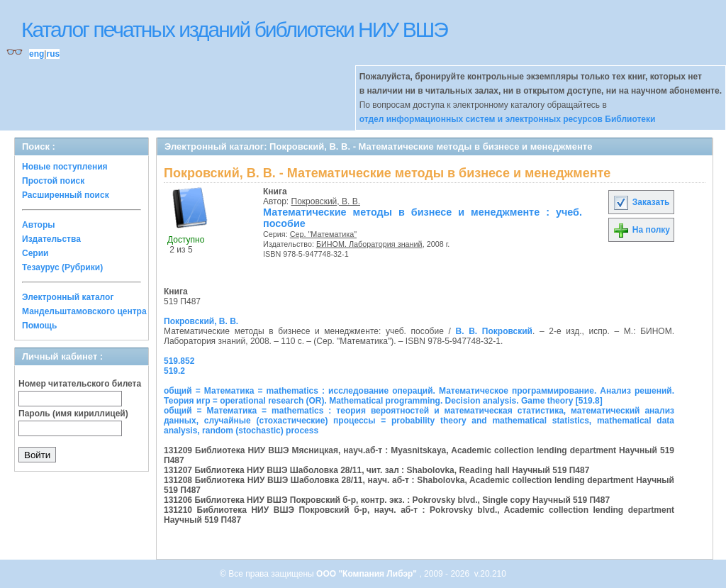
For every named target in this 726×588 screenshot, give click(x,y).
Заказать (641, 202)
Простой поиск (53, 181)
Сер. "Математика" (323, 234)
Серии (35, 253)
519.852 (179, 361)
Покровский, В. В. (326, 201)
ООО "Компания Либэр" (368, 574)
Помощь (39, 326)
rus (53, 54)
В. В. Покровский (494, 331)
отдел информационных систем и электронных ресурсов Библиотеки (508, 119)
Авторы (39, 225)
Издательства (51, 239)
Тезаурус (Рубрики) (62, 267)
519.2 (174, 371)
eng (37, 54)
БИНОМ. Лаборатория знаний (369, 244)
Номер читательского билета (80, 384)
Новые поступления (65, 167)
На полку (641, 230)
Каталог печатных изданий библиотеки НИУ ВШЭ (234, 29)
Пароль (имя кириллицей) (73, 414)
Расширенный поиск (66, 195)
